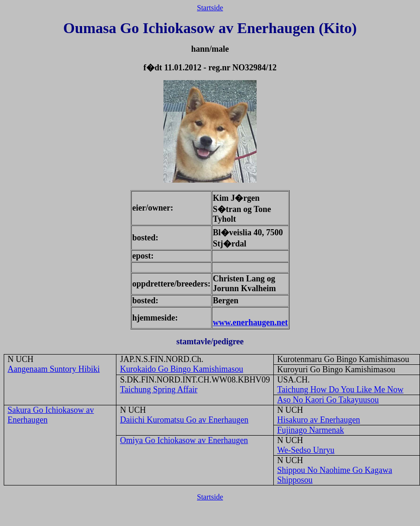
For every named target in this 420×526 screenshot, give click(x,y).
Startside (210, 8)
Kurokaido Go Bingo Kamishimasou (182, 369)
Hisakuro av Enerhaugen (318, 420)
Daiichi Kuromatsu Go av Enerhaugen (184, 420)
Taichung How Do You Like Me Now (340, 389)
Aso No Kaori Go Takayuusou (328, 400)
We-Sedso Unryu (306, 450)
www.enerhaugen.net (250, 322)
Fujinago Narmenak (310, 430)
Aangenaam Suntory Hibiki (54, 369)
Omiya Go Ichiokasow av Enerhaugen (184, 440)
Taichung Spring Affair (159, 389)
